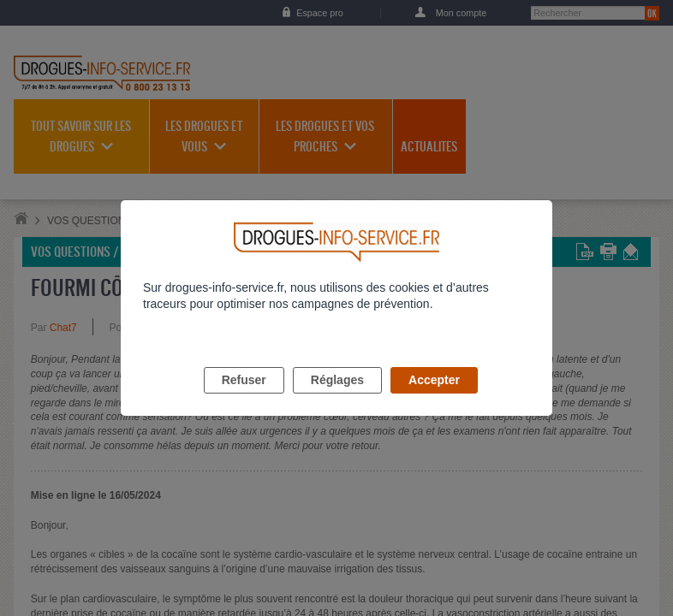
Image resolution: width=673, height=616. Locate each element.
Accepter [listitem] (434, 400)
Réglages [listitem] (337, 400)
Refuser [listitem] (244, 400)
